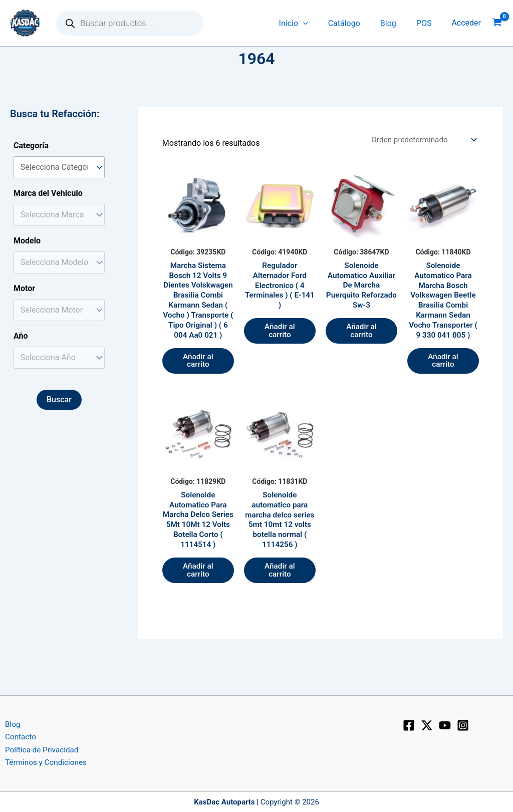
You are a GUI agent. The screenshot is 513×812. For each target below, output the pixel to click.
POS (426, 23)
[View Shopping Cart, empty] (497, 23)
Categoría (31, 146)
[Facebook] (409, 723)
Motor (24, 288)
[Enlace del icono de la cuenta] (466, 23)
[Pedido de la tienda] (421, 140)
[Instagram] (463, 723)
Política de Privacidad (38, 749)
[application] (317, 23)
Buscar (59, 399)
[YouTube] (445, 723)
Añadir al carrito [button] (198, 377)
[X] (427, 723)
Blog (394, 23)
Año (21, 336)
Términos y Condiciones (43, 762)
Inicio (308, 23)
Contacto (16, 736)
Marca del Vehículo (48, 193)
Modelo (27, 241)
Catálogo (354, 23)
